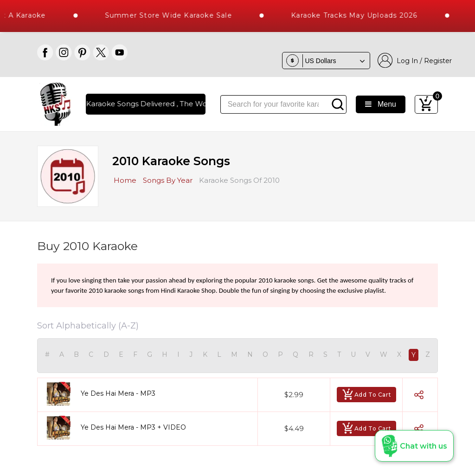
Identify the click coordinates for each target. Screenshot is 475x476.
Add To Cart (367, 395)
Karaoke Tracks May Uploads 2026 (359, 15)
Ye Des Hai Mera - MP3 (118, 393)
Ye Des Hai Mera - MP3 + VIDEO (133, 427)
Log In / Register (415, 61)
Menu (381, 104)
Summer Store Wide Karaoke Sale (173, 15)
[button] (414, 446)
